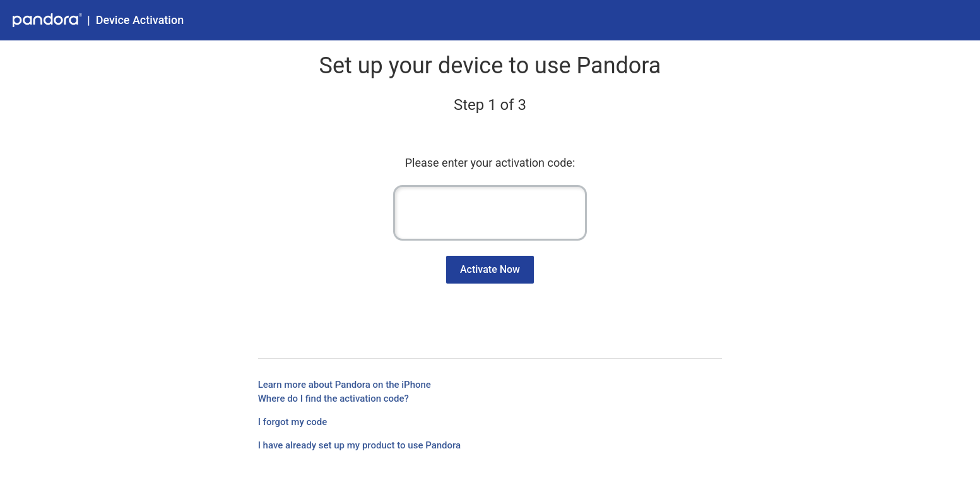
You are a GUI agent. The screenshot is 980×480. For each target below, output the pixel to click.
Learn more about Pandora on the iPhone (345, 385)
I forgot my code (293, 422)
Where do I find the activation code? (334, 399)
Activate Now (490, 269)
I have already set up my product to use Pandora (360, 445)
